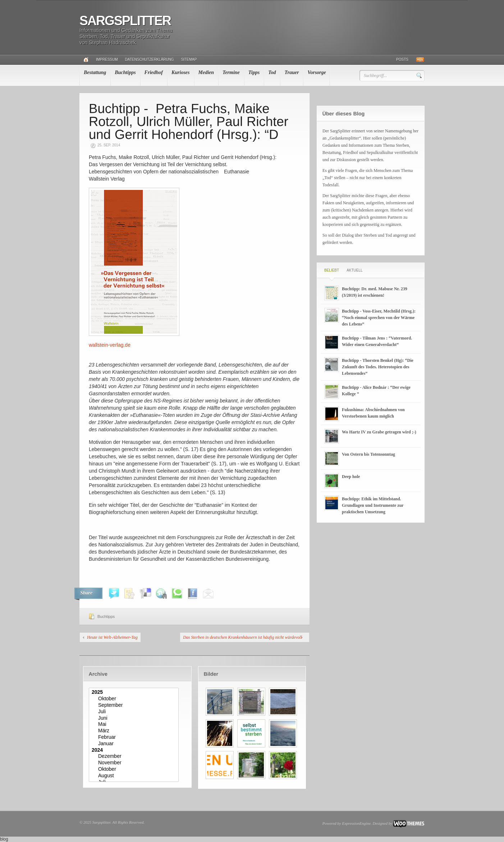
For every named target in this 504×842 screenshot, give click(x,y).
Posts (402, 60)
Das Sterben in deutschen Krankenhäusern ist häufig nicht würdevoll (242, 637)
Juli (135, 712)
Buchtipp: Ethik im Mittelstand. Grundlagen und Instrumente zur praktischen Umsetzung (373, 505)
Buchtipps (125, 72)
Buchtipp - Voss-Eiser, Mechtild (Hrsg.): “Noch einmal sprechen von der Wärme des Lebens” (379, 318)
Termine (231, 72)
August (135, 776)
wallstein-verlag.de (110, 345)
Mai (135, 724)
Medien (206, 72)
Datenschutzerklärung (150, 60)
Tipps (254, 72)
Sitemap (189, 60)
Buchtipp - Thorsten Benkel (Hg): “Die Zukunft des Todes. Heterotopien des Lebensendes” (378, 367)
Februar (135, 737)
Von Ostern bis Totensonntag (368, 454)
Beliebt (332, 270)
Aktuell (354, 270)
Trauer (292, 72)
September (135, 705)
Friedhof (154, 72)
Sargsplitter (125, 21)
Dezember (135, 756)
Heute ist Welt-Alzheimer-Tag (112, 637)
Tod (272, 72)
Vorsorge (317, 72)
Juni (135, 718)
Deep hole (351, 477)
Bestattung (95, 72)
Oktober (135, 699)
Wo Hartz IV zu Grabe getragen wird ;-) (379, 432)
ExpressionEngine (356, 823)
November (135, 763)
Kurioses (181, 72)
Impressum (107, 60)
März (135, 731)
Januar (135, 744)
